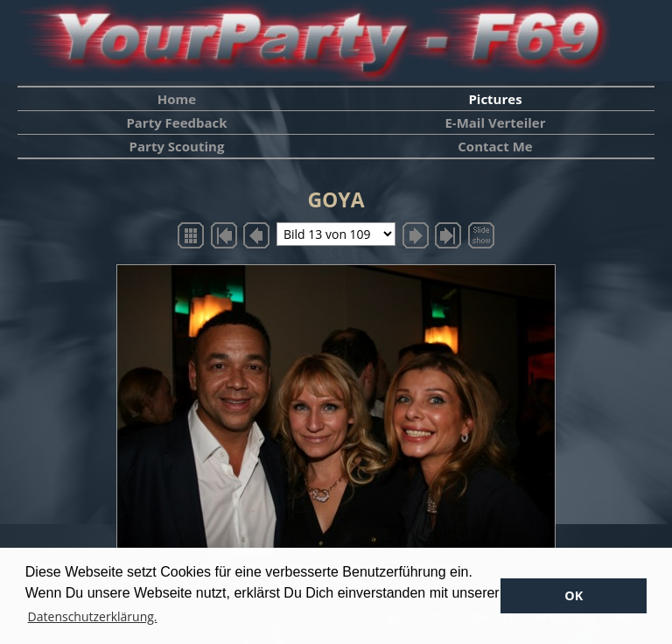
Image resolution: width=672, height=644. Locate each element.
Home (177, 99)
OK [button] (574, 595)
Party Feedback (176, 122)
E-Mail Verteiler (495, 122)
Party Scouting (177, 146)
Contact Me (495, 146)
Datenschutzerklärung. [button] (93, 616)
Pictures (495, 99)
